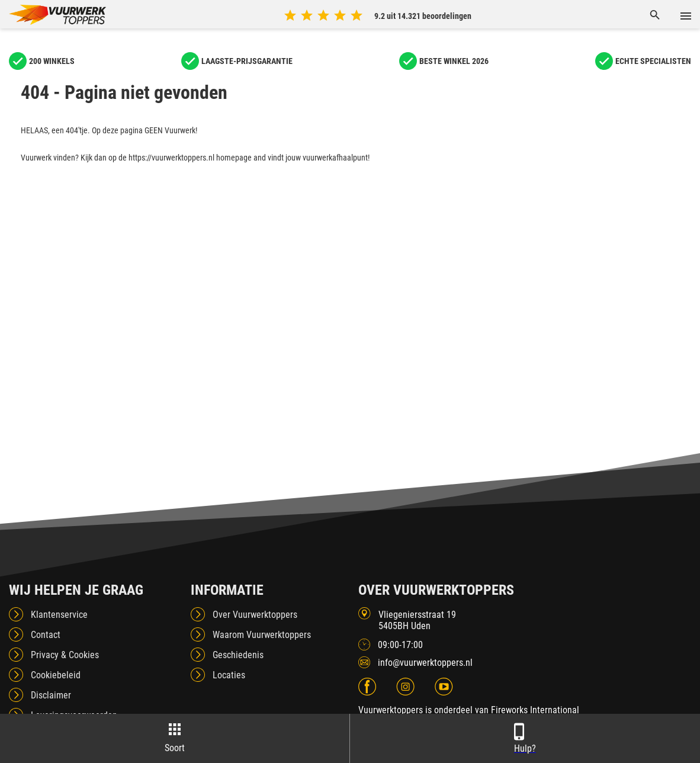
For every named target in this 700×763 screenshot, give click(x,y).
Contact (46, 635)
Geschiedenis (238, 655)
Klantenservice (59, 615)
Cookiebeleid (56, 675)
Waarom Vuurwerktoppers (262, 635)
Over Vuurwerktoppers (255, 615)
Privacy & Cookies (65, 655)
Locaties (229, 675)
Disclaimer (51, 695)
